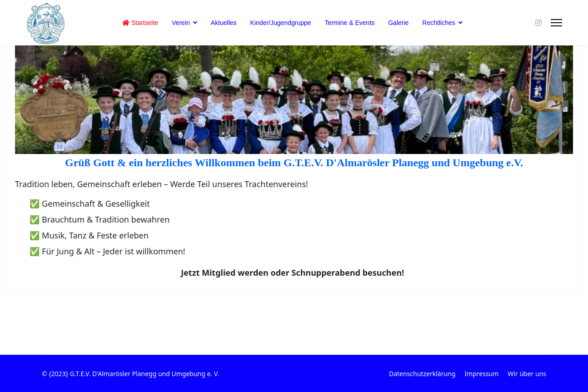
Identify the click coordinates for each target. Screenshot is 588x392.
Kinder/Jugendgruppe (281, 23)
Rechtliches (439, 23)
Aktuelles (224, 23)
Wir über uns (527, 374)
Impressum (481, 374)
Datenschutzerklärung (422, 374)
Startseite (140, 23)
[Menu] (556, 23)
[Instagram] (538, 23)
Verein (181, 23)
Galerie (398, 23)
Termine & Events (350, 23)
